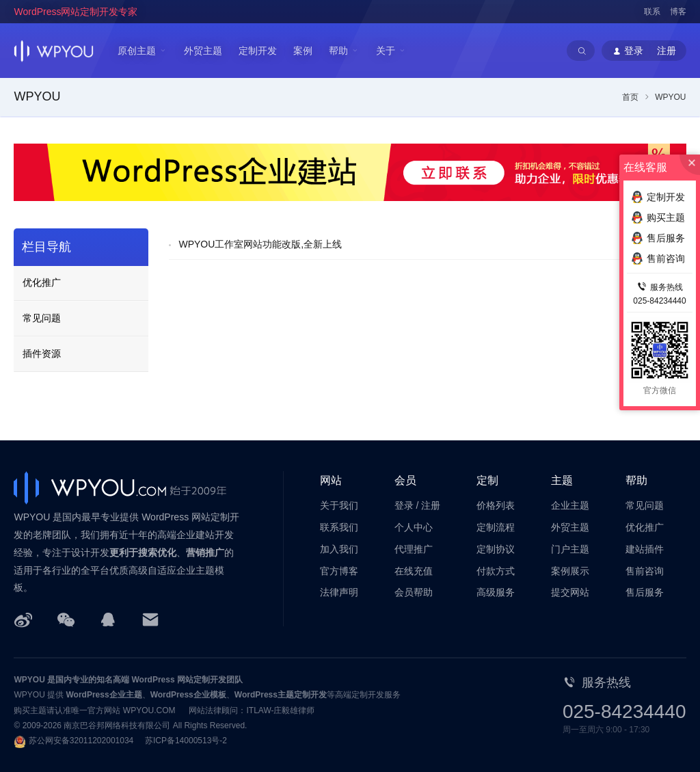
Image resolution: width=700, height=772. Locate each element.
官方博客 (339, 571)
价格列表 (496, 505)
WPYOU (29, 680)
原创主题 (137, 51)
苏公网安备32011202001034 (81, 741)
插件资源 (42, 354)
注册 (431, 505)
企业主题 (570, 505)
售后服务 (645, 592)
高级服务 (496, 592)
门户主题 (570, 549)
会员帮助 (414, 592)
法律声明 (339, 592)
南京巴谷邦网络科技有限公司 (117, 726)
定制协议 (496, 549)
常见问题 (42, 318)
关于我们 (339, 505)
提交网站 (570, 592)
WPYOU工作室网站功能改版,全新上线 (260, 244)
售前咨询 (645, 571)
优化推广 (42, 282)
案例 (303, 51)
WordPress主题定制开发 (281, 695)
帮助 (338, 51)
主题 (562, 480)
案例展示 (570, 571)
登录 (404, 505)
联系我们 (339, 527)
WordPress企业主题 (104, 695)
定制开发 (258, 51)
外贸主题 (203, 51)
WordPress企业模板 (188, 695)
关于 (386, 51)
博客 (678, 12)
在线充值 (414, 571)
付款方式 (496, 571)
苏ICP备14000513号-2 (186, 741)
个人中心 (414, 527)
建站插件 (645, 549)
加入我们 (339, 549)
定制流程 (496, 527)
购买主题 (658, 217)
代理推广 (414, 549)
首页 (630, 97)
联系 (652, 12)
